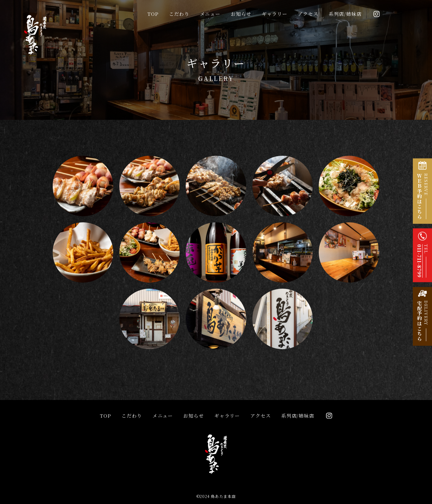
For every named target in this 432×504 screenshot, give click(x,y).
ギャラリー (275, 14)
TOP (153, 14)
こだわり (179, 14)
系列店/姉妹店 (345, 14)
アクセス (308, 14)
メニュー (210, 14)
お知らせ (241, 14)
